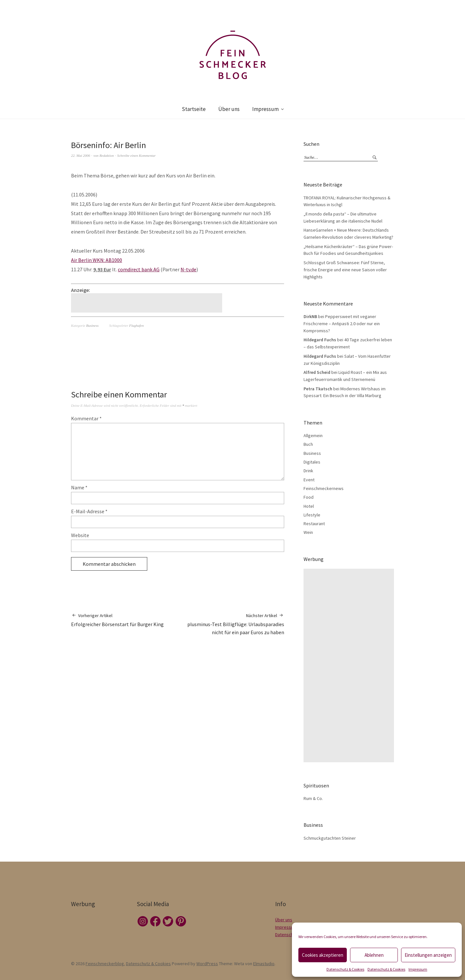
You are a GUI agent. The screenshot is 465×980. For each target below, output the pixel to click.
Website (80, 535)
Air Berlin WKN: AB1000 (97, 260)
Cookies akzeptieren (323, 955)
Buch (308, 444)
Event (309, 480)
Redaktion (107, 155)
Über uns (229, 109)
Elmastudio (264, 964)
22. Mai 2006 (81, 155)
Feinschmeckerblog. (105, 964)
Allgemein (313, 435)
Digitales (312, 462)
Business (93, 325)
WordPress (207, 964)
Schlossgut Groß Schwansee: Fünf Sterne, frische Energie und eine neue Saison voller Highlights (345, 270)
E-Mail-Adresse (89, 511)
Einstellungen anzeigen (428, 955)
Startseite (194, 109)
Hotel (309, 506)
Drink (308, 471)
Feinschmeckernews (324, 488)
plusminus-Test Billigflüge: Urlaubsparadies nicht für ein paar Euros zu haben (231, 624)
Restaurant (314, 524)
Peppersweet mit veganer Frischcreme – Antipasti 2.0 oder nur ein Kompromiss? (342, 323)
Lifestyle (312, 515)
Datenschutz (287, 935)
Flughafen (136, 325)
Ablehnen (374, 955)
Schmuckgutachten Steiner (330, 838)
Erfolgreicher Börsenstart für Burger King (117, 620)
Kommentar (86, 418)
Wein (308, 532)
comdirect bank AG (139, 269)
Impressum (418, 969)
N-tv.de (188, 269)
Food (309, 497)
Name (79, 487)
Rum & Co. (313, 798)
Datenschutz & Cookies (345, 969)
